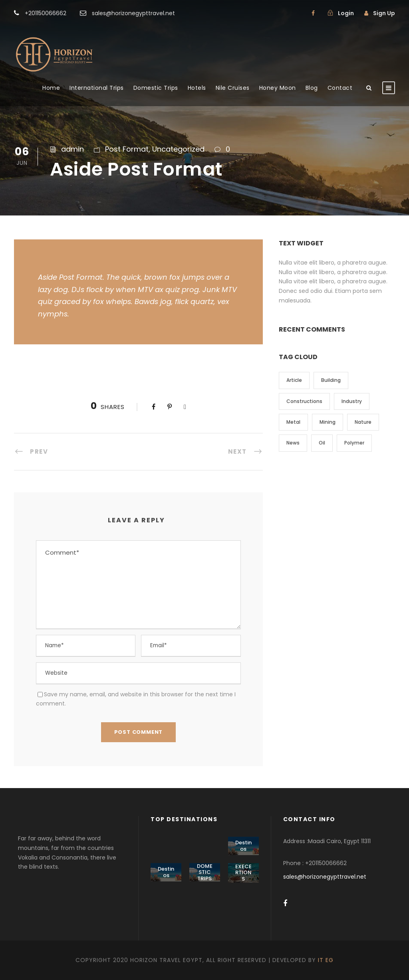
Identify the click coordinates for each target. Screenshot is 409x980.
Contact (340, 88)
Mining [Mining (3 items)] (328, 422)
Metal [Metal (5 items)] (293, 422)
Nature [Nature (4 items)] (363, 422)
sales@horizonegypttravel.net (325, 877)
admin (72, 149)
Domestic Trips (156, 88)
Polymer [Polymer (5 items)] (354, 443)
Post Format (127, 149)
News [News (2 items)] (293, 443)
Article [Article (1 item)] (294, 380)
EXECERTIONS (243, 873)
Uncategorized (178, 149)
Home (51, 88)
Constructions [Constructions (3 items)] (304, 401)
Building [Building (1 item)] (331, 380)
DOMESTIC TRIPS (205, 872)
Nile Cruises (233, 88)
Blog (312, 88)
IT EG (326, 960)
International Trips (97, 88)
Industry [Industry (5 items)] (352, 401)
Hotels (197, 88)
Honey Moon (278, 88)
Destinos (243, 846)
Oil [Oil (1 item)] (322, 443)
